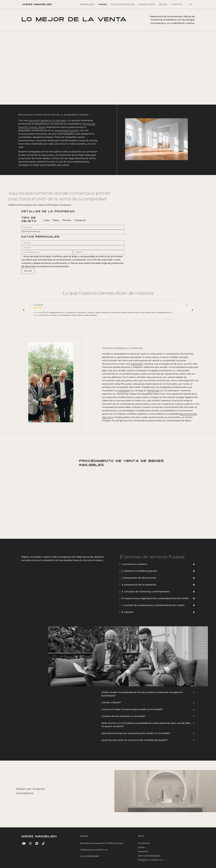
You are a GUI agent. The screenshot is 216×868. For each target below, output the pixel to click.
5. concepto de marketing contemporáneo (146, 592)
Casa (47, 220)
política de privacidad (110, 256)
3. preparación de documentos (139, 578)
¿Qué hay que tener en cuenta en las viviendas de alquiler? (135, 740)
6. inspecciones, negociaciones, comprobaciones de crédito (155, 598)
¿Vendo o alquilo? (111, 702)
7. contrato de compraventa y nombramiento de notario (153, 605)
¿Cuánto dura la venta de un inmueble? (123, 716)
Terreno (67, 220)
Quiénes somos (147, 4)
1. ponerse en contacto (134, 564)
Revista (163, 4)
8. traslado (127, 612)
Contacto (177, 4)
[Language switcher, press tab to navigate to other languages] (191, 4)
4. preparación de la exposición (139, 585)
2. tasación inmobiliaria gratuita (139, 571)
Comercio (80, 220)
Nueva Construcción (123, 4)
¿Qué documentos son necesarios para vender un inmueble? (136, 733)
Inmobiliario (87, 4)
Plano (56, 220)
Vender (103, 4)
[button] (24, 310)
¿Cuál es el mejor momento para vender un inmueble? (132, 709)
